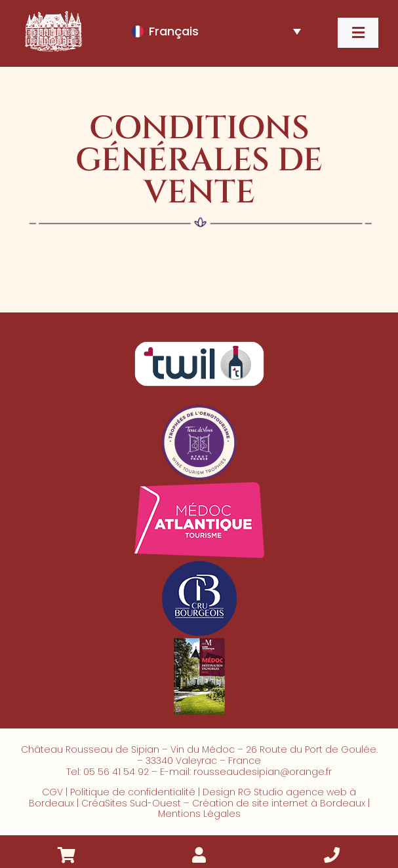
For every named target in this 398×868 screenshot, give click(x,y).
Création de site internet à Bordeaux (279, 803)
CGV (52, 792)
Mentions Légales (199, 814)
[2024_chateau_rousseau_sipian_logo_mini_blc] (52, 13)
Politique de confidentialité (133, 792)
